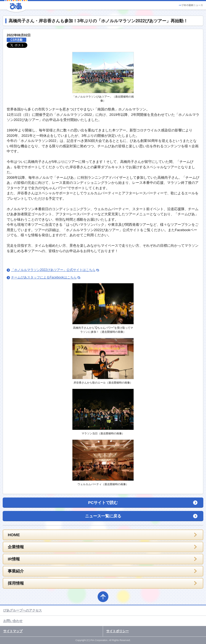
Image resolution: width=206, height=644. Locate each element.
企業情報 (16, 547)
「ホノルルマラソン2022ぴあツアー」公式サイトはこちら (53, 270)
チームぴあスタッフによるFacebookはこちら (44, 277)
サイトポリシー (117, 631)
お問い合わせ (13, 621)
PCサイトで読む (103, 502)
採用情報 (16, 583)
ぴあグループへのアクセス (23, 610)
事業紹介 (16, 571)
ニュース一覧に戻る (103, 516)
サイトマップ (13, 631)
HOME (14, 535)
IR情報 (14, 559)
